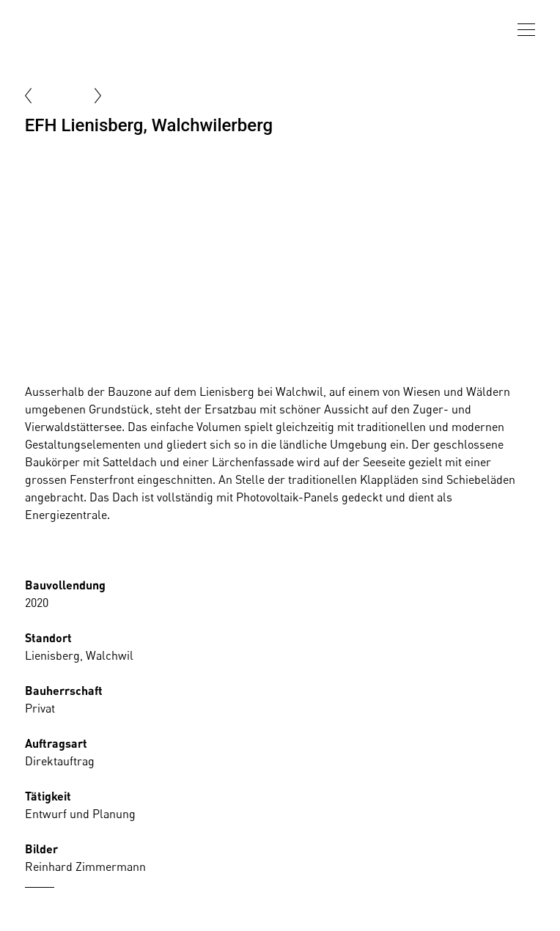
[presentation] (526, 30)
